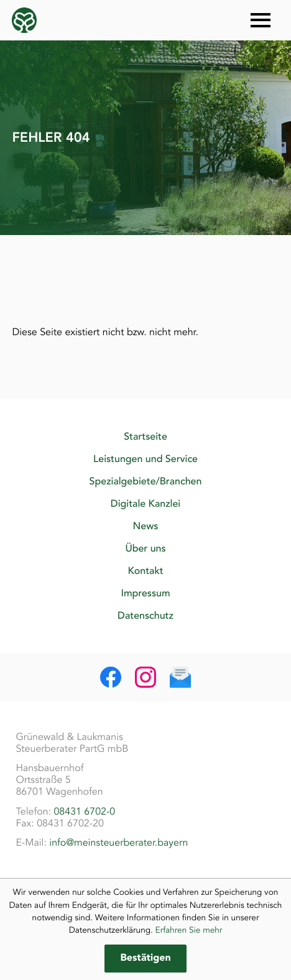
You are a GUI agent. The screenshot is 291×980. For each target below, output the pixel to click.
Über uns (145, 548)
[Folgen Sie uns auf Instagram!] (145, 677)
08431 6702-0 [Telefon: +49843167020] (84, 811)
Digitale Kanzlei (145, 504)
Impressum (145, 593)
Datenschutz (145, 616)
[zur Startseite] (24, 20)
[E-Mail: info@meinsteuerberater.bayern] (180, 677)
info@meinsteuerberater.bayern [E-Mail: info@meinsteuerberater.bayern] (118, 843)
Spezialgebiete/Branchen (146, 481)
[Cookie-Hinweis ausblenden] (145, 959)
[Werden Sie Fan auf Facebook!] (111, 677)
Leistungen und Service (145, 459)
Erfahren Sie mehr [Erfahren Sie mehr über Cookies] (189, 930)
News (146, 526)
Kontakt (145, 571)
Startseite (145, 437)
